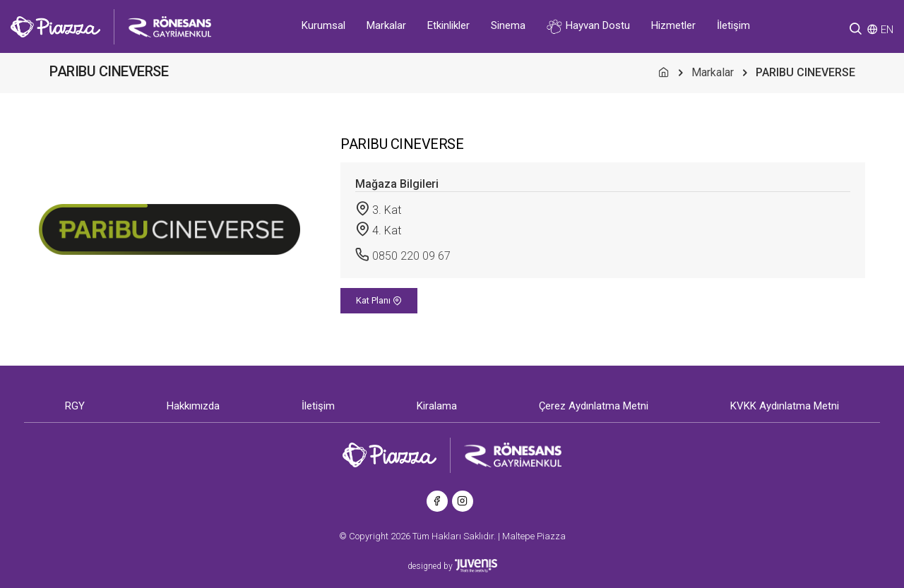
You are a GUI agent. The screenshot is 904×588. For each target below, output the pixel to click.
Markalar (386, 25)
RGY (75, 406)
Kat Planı (379, 300)
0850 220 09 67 (411, 256)
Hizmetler (673, 25)
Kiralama (437, 406)
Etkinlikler (448, 25)
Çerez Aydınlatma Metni (594, 406)
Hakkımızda (193, 406)
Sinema (508, 25)
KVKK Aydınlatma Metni (785, 406)
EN (887, 30)
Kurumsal (323, 25)
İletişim (733, 25)
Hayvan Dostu (588, 26)
